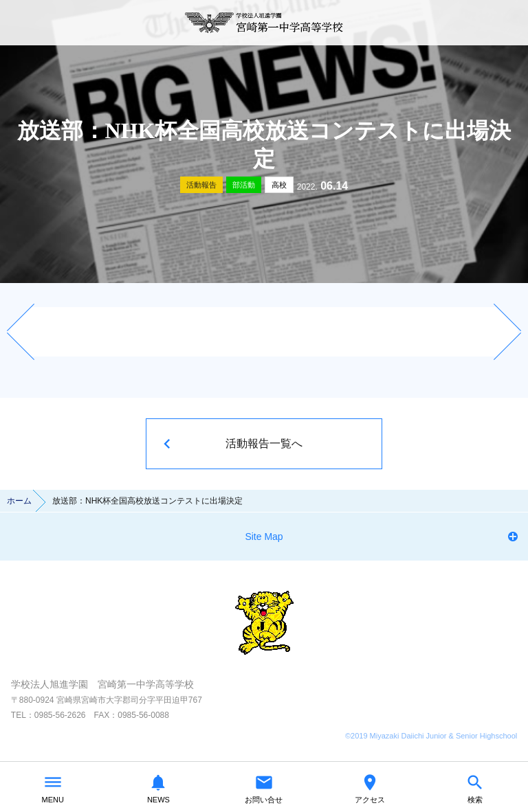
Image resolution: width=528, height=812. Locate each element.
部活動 (244, 185)
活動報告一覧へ (264, 443)
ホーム (19, 501)
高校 (279, 185)
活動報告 (201, 185)
